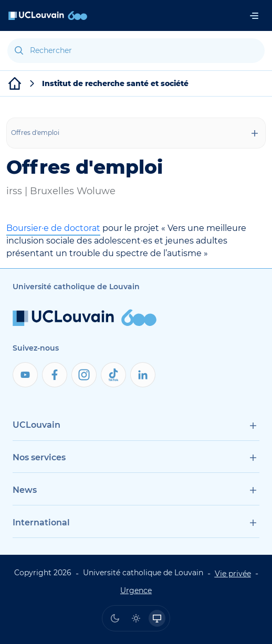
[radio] (115, 618)
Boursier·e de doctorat (53, 228)
